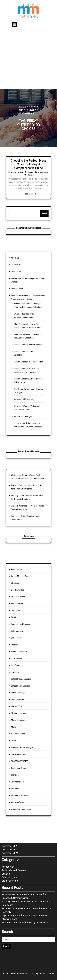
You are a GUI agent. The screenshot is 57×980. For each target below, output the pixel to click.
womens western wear (24, 756)
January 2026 (9, 770)
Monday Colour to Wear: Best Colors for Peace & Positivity (26, 842)
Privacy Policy (22, 313)
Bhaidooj (21, 630)
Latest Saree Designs (24, 687)
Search (37, 214)
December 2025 (10, 774)
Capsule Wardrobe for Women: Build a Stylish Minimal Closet (25, 849)
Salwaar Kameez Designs (25, 722)
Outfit (20, 718)
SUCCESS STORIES (23, 729)
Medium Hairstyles (23, 703)
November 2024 (10, 784)
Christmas (21, 646)
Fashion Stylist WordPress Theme (28, 974)
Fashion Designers (23, 668)
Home (22, 107)
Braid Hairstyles (23, 638)
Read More (29, 187)
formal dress (22, 672)
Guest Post (22, 303)
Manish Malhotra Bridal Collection (28, 344)
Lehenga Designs (23, 691)
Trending (21, 737)
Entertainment (22, 657)
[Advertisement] (28, 59)
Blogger (29, 175)
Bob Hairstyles (22, 634)
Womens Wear (22, 752)
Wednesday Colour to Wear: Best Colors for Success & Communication (24, 828)
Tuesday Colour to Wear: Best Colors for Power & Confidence (27, 835)
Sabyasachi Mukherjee (26, 374)
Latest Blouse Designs (24, 684)
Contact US (22, 300)
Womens (21, 745)
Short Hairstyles (23, 726)
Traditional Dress (23, 733)
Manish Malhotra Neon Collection (28, 354)
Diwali (20, 649)
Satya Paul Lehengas (25, 384)
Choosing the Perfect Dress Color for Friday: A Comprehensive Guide (28, 170)
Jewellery (21, 680)
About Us (21, 296)
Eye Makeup (22, 661)
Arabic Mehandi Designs (25, 626)
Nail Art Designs (23, 714)
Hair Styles (21, 676)
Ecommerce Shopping (24, 653)
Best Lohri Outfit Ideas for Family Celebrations (25, 854)
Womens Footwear (23, 748)
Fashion (21, 665)
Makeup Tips (22, 699)
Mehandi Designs (23, 706)
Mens (20, 710)
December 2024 (10, 781)
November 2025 (10, 777)
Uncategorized (22, 741)
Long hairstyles (22, 695)
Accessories (22, 623)
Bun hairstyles (22, 642)
